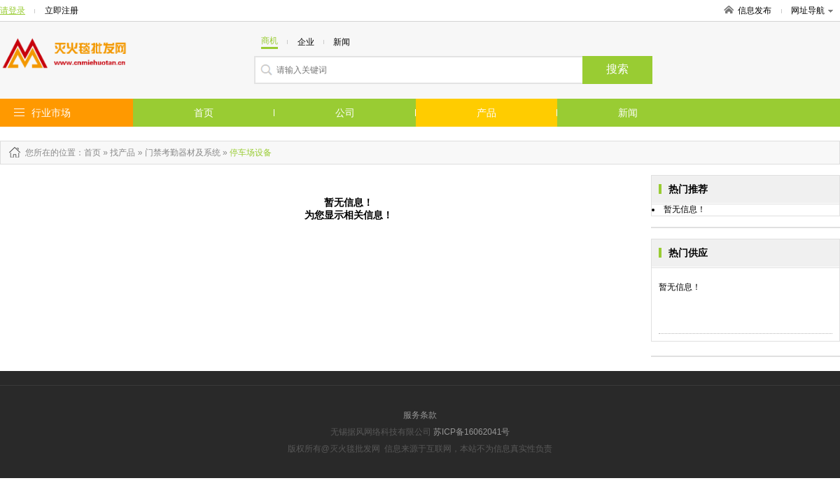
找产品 (122, 153)
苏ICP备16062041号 (471, 432)
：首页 (88, 153)
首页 (204, 113)
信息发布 (755, 10)
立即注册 (62, 10)
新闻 (628, 113)
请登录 (13, 10)
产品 (486, 113)
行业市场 (51, 113)
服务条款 (420, 415)
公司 (345, 113)
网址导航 (812, 10)
